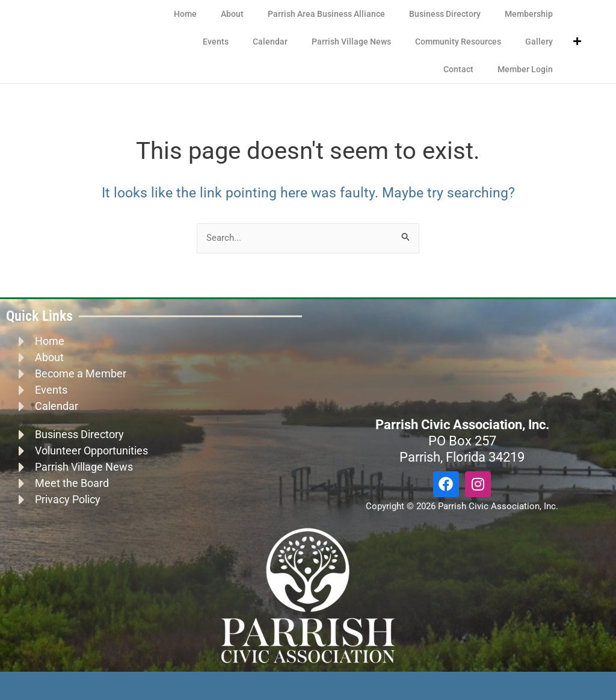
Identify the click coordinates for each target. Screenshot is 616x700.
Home (185, 14)
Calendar (270, 42)
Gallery (539, 42)
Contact (458, 69)
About (232, 14)
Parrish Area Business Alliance (326, 14)
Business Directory (445, 14)
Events (216, 42)
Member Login (525, 69)
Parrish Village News (351, 42)
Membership (529, 14)
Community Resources (458, 42)
